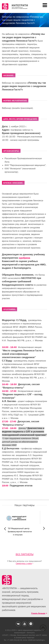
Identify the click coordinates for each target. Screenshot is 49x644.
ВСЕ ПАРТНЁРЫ (25, 554)
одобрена (24, 258)
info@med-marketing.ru (36, 640)
